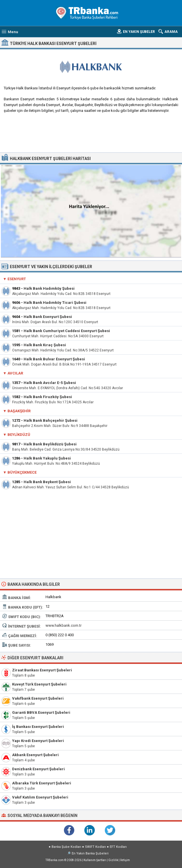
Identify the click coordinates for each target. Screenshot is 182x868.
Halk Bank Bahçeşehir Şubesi (51, 420)
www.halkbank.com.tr (63, 625)
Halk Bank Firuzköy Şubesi (48, 397)
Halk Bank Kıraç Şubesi (45, 345)
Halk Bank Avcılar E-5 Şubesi (50, 383)
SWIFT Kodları (95, 847)
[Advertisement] (91, 135)
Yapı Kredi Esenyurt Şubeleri (38, 741)
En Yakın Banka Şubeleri (90, 853)
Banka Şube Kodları (66, 847)
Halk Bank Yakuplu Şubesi (47, 458)
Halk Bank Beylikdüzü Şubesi (50, 444)
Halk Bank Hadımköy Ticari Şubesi (55, 303)
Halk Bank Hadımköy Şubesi (49, 288)
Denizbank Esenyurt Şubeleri (38, 769)
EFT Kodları (118, 847)
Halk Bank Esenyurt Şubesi (48, 317)
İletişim (125, 860)
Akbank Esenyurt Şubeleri (35, 755)
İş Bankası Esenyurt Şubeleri (38, 727)
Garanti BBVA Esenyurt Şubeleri (41, 712)
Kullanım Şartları (95, 860)
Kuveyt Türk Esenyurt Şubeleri (39, 684)
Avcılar (15, 373)
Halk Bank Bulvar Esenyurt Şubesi (54, 359)
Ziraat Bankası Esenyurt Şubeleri (42, 670)
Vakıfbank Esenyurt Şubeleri (38, 698)
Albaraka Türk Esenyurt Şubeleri (42, 783)
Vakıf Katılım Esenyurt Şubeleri (40, 797)
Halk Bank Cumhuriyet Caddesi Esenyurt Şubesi (67, 331)
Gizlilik (113, 860)
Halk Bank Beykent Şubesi (47, 482)
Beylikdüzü (19, 435)
